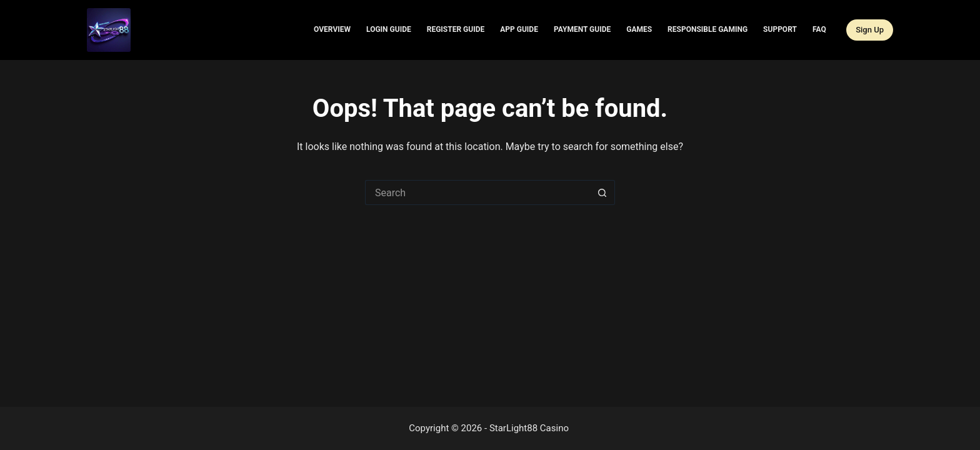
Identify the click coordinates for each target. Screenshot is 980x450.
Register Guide (456, 29)
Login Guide (389, 29)
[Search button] (602, 192)
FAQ (819, 29)
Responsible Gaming (707, 29)
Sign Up (870, 30)
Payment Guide (582, 29)
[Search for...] (477, 192)
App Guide (519, 29)
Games (639, 29)
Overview (332, 29)
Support (780, 29)
